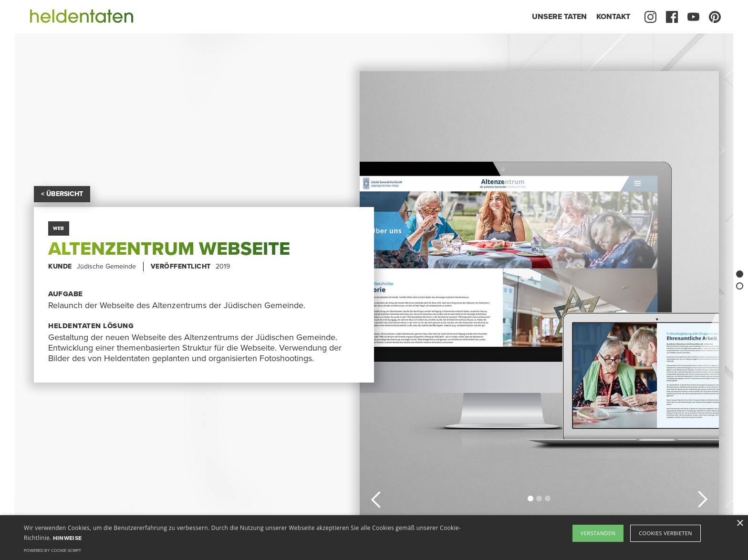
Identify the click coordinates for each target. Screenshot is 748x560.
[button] (376, 498)
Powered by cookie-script (52, 551)
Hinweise (67, 538)
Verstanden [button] (598, 533)
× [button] (740, 524)
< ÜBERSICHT (62, 194)
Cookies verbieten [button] (665, 533)
